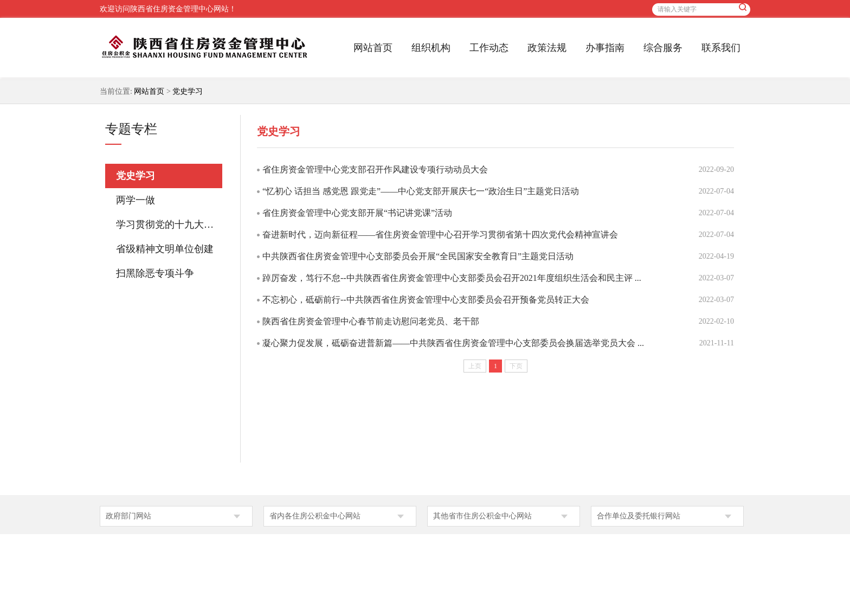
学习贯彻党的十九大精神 (170, 224)
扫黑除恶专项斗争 (155, 273)
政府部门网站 (128, 516)
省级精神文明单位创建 (165, 249)
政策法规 (547, 48)
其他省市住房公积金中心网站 (482, 516)
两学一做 (136, 200)
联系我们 (721, 48)
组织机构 (431, 48)
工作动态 (489, 48)
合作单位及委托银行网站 (639, 516)
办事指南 (605, 48)
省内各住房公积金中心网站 (315, 516)
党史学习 (188, 91)
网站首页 (373, 48)
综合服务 (663, 48)
